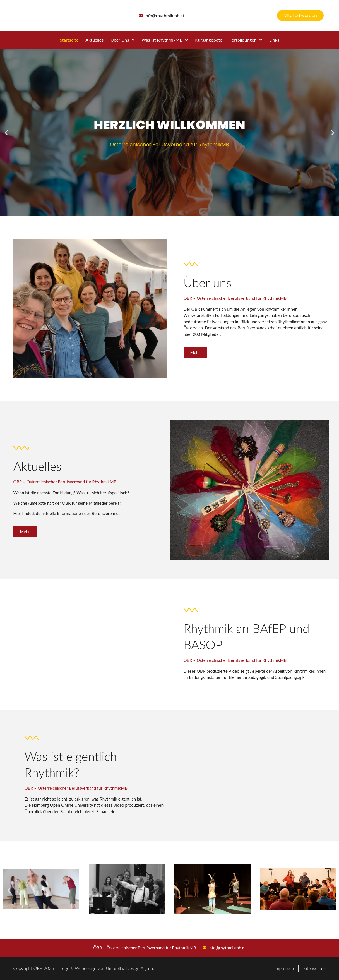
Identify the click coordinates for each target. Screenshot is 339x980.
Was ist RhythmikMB (165, 40)
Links (274, 40)
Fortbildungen (246, 40)
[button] (6, 133)
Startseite (69, 40)
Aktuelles (94, 40)
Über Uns (122, 40)
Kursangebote (209, 40)
